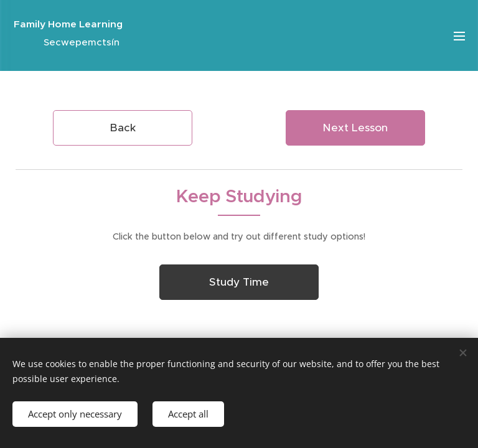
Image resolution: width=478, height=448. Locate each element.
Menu (459, 36)
